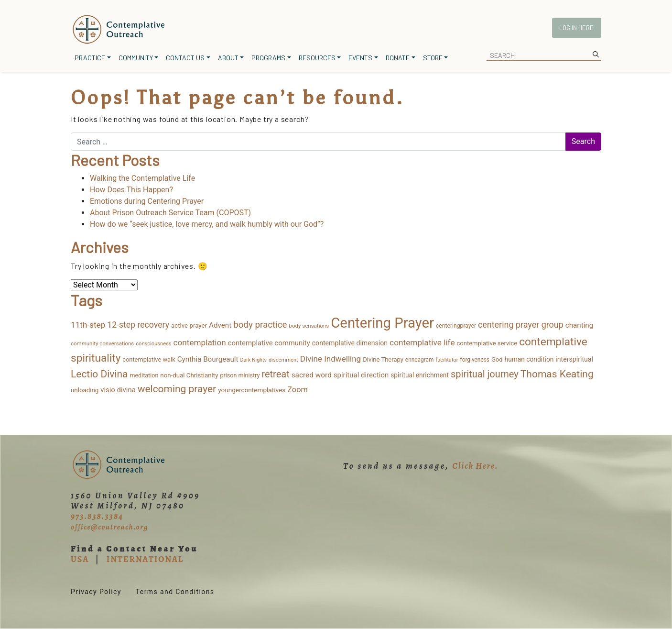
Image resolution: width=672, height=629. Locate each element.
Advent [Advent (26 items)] (220, 325)
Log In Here (576, 28)
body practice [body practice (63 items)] (260, 325)
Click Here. (475, 466)
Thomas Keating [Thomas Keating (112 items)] (557, 374)
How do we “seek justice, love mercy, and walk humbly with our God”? (207, 224)
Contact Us (185, 58)
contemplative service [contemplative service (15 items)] (487, 343)
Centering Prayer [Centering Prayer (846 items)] (382, 323)
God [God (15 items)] (497, 359)
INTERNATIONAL (145, 559)
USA (80, 559)
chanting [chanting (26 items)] (580, 325)
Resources (317, 58)
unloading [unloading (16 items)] (85, 390)
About (228, 58)
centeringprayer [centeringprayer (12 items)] (456, 326)
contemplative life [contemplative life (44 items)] (422, 342)
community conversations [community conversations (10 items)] (102, 343)
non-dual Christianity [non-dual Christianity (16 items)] (189, 375)
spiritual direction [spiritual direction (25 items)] (361, 375)
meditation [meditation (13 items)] (144, 375)
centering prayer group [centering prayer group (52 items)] (521, 325)
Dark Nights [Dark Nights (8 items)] (254, 360)
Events (360, 58)
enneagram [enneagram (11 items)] (420, 360)
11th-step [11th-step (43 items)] (88, 325)
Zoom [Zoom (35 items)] (298, 390)
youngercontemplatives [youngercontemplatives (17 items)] (252, 390)
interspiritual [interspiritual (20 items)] (574, 359)
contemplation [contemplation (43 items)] (200, 342)
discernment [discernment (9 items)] (283, 360)
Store (433, 58)
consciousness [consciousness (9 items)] (153, 344)
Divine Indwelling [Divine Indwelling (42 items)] (331, 359)
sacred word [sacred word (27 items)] (312, 375)
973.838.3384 (97, 516)
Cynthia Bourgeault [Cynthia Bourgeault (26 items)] (208, 359)
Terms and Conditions (175, 592)
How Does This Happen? (131, 190)
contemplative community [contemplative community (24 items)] (269, 343)
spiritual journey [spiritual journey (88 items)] (485, 374)
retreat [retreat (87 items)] (275, 374)
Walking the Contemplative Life (142, 178)
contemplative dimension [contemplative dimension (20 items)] (350, 343)
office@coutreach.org (109, 527)
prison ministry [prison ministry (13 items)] (240, 375)
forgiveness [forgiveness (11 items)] (475, 360)
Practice (90, 58)
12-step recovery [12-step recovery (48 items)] (138, 325)
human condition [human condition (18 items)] (529, 359)
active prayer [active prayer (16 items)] (189, 326)
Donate (398, 58)
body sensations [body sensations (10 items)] (309, 326)
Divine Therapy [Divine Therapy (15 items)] (383, 359)
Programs (268, 58)
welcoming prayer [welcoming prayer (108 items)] (177, 389)
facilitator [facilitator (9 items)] (447, 360)
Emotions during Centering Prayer (147, 201)
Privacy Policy (96, 592)
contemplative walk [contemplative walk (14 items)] (149, 359)
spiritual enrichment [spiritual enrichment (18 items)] (420, 375)
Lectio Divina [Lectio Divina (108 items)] (99, 374)
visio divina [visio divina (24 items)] (118, 390)
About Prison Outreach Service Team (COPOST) (170, 213)
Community (136, 58)
